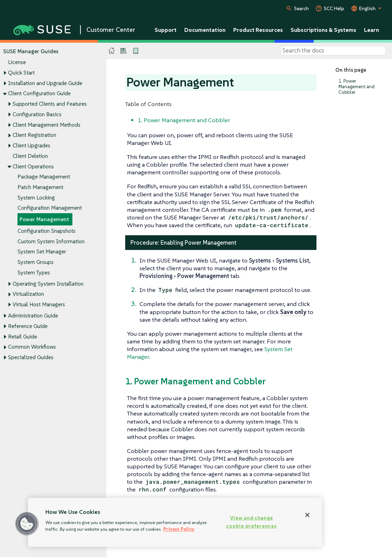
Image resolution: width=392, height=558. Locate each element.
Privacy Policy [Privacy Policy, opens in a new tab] (179, 529)
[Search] (333, 51)
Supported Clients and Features (50, 104)
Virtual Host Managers (39, 305)
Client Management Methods (47, 125)
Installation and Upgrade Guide (45, 83)
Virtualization (28, 294)
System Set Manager (42, 252)
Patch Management (40, 187)
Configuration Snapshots (47, 231)
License (17, 62)
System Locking (36, 198)
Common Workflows (32, 347)
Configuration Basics (37, 114)
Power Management (44, 220)
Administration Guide (33, 316)
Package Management (44, 177)
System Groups (35, 262)
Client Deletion (30, 156)
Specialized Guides (31, 358)
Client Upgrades (31, 145)
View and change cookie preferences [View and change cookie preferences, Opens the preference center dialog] (251, 522)
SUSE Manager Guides (31, 51)
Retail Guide (23, 337)
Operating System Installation (48, 284)
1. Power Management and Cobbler (357, 87)
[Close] (307, 515)
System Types (34, 273)
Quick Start (21, 73)
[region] (175, 522)
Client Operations (33, 166)
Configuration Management (50, 208)
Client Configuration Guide (39, 94)
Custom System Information (51, 241)
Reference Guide (28, 326)
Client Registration (34, 135)
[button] (27, 524)
